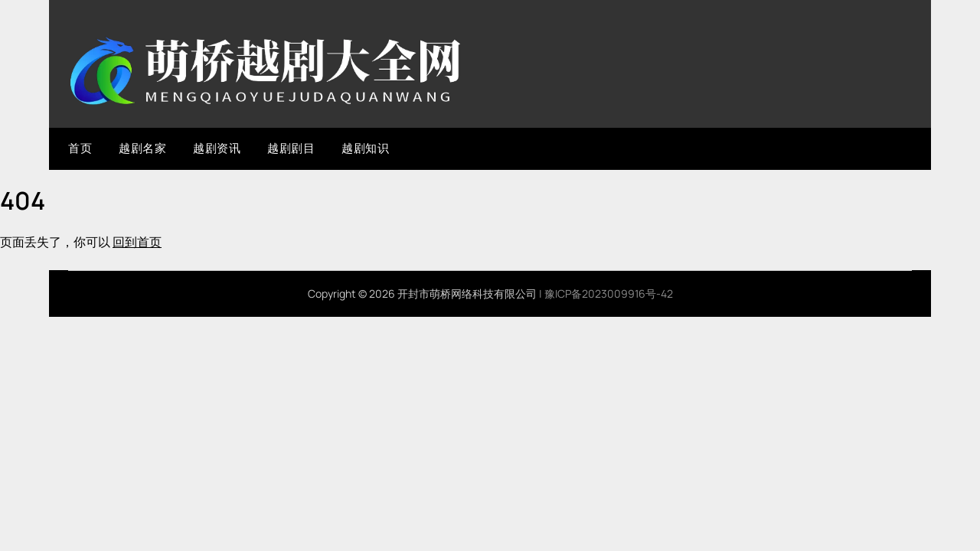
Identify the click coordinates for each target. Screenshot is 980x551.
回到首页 (137, 242)
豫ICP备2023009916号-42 (609, 293)
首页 (80, 148)
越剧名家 (142, 148)
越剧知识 (365, 148)
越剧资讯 (217, 148)
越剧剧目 (291, 148)
